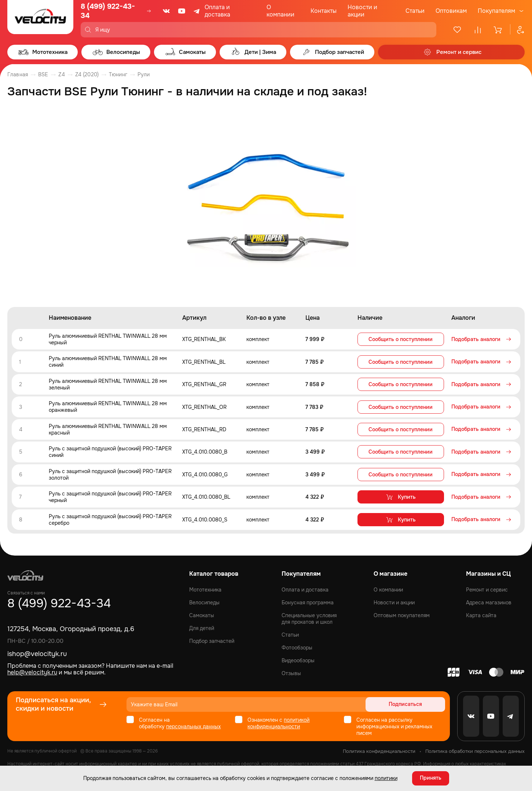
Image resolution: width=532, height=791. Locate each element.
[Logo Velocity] (40, 19)
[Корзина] (498, 30)
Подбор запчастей (212, 640)
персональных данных (193, 725)
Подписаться (417, 703)
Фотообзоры (297, 646)
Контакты (324, 11)
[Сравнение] (478, 30)
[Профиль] (517, 30)
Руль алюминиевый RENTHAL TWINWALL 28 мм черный (108, 339)
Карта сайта (481, 614)
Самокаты (202, 614)
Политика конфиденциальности (379, 750)
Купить (401, 496)
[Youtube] (182, 11)
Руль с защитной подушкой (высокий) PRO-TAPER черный (110, 496)
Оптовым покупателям (402, 614)
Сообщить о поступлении (401, 339)
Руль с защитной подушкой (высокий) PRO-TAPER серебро (110, 518)
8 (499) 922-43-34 (108, 11)
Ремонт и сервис (487, 588)
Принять (431, 778)
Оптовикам (451, 11)
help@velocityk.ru (32, 671)
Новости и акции (362, 11)
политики (386, 778)
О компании (280, 11)
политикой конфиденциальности (278, 722)
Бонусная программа (308, 601)
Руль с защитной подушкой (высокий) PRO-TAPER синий (110, 451)
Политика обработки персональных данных (475, 750)
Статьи (415, 11)
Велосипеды (204, 601)
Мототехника (205, 588)
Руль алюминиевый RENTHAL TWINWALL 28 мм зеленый (108, 384)
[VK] (166, 11)
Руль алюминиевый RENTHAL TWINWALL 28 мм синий (108, 362)
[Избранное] (457, 30)
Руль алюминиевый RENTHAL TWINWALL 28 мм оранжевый (108, 406)
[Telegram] (197, 11)
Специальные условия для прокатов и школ (309, 617)
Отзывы (291, 672)
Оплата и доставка (217, 11)
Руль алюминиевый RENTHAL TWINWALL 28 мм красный (108, 429)
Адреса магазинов (489, 601)
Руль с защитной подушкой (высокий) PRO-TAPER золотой (110, 473)
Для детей (202, 627)
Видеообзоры (298, 659)
